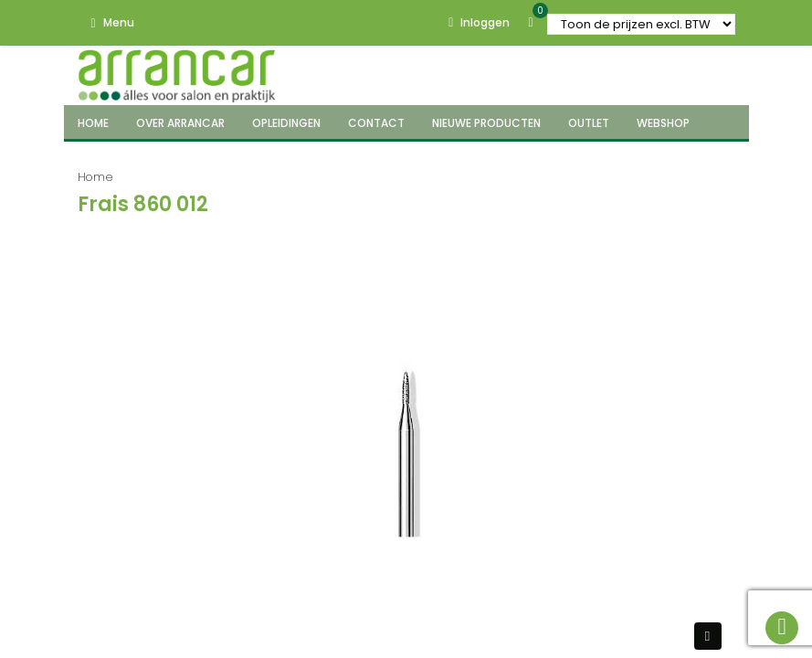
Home (95, 177)
